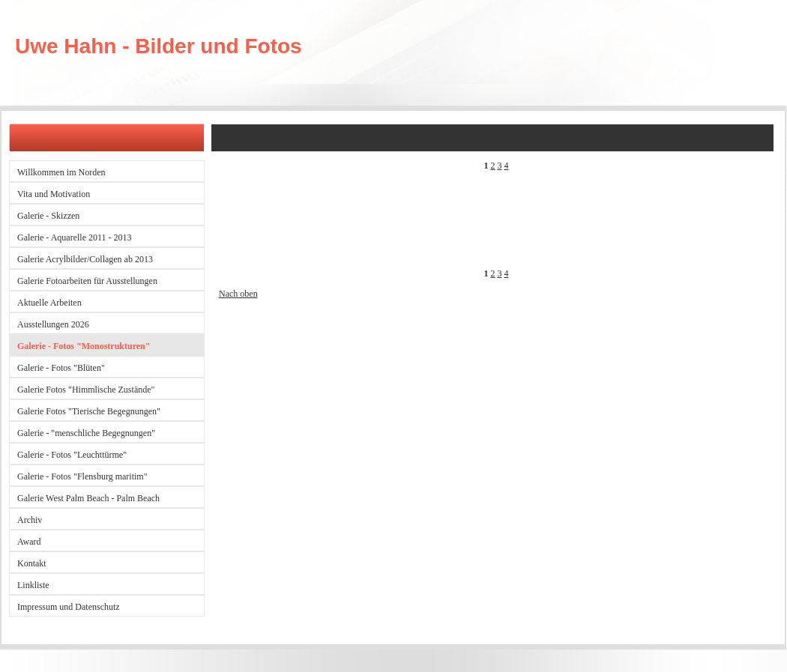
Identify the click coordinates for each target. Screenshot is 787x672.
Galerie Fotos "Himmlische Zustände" (86, 390)
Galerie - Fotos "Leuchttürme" (72, 455)
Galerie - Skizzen (48, 216)
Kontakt (32, 563)
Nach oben (238, 294)
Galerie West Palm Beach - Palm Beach (88, 498)
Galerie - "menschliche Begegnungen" (86, 433)
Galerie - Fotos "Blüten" (61, 368)
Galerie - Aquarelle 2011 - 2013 (75, 237)
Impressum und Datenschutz (69, 607)
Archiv (30, 520)
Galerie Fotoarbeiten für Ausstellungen (87, 281)
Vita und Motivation (54, 194)
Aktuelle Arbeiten (49, 303)
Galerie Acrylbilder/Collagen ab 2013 (85, 259)
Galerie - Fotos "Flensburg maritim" (82, 476)
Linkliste (33, 585)
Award (29, 542)
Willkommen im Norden (61, 172)
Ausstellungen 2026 (53, 324)
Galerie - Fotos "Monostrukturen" (84, 346)
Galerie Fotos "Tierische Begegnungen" (89, 411)
